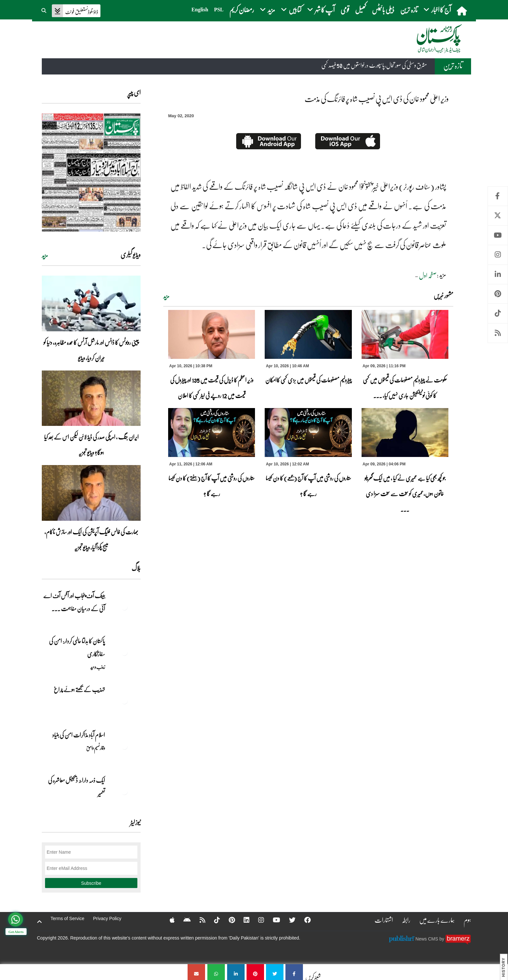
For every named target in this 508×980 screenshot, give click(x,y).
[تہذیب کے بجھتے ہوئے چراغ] (124, 701)
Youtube (498, 235)
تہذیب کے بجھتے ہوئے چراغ (79, 689)
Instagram (498, 255)
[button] (44, 10)
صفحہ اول (428, 275)
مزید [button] (267, 10)
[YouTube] (272, 920)
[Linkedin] (242, 920)
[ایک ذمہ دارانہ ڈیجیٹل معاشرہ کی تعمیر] (124, 792)
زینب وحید (98, 667)
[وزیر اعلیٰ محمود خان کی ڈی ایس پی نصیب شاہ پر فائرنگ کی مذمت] (294, 972)
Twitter (498, 216)
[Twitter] (288, 920)
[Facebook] (303, 920)
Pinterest (498, 294)
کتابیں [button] (291, 10)
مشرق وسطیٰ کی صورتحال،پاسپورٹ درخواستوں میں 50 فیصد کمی (374, 65)
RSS (498, 333)
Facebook (498, 196)
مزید (166, 296)
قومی (345, 10)
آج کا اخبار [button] (437, 10)
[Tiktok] (213, 920)
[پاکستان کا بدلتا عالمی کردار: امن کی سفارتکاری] (124, 652)
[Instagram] (257, 920)
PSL (219, 10)
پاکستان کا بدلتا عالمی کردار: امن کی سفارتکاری (77, 647)
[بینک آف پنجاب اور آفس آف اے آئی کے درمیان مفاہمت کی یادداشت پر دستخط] (124, 607)
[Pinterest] (228, 920)
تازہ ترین (409, 10)
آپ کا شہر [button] (321, 10)
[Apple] (168, 920)
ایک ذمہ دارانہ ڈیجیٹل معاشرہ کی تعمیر (76, 787)
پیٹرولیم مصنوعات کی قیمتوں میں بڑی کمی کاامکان (308, 380)
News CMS (427, 939)
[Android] (183, 920)
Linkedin (498, 274)
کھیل (361, 10)
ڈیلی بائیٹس (383, 10)
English (200, 10)
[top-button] (40, 922)
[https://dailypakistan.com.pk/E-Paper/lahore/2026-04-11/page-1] (91, 172)
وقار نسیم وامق (96, 748)
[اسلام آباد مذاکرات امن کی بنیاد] (124, 746)
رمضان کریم (242, 10)
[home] (462, 11)
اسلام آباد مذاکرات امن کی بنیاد (79, 735)
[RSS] (198, 920)
